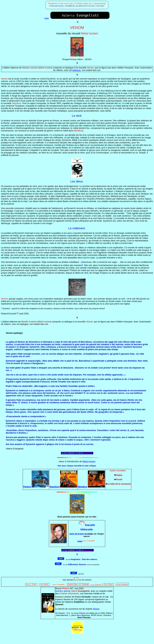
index (47, 18)
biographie (90, 525)
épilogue (77, 70)
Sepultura (55, 487)
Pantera (27, 487)
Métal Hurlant (89, 461)
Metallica (83, 487)
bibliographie (87, 529)
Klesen (96, 609)
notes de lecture (77, 534)
